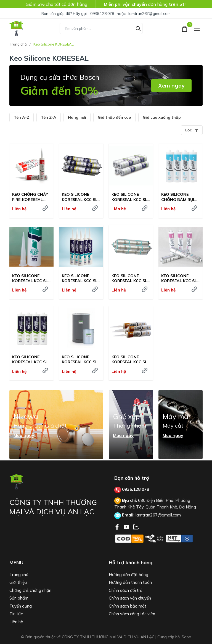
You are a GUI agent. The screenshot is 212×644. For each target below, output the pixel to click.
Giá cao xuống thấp (162, 117)
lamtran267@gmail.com (149, 14)
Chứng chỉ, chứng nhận (30, 590)
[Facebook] (118, 526)
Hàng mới (77, 117)
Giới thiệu (18, 582)
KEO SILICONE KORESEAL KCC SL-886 (130, 278)
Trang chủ (19, 575)
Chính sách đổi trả (126, 590)
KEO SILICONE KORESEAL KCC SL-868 (180, 278)
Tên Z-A (49, 117)
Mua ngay (24, 435)
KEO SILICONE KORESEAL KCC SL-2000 (80, 197)
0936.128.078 (102, 14)
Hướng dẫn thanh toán (130, 582)
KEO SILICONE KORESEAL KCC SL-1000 (130, 197)
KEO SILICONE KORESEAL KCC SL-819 (130, 359)
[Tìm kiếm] (138, 28)
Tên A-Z (22, 117)
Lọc (192, 130)
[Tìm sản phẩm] (101, 28)
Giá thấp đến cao (114, 117)
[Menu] (197, 29)
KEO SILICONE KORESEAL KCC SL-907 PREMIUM (31, 278)
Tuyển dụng (21, 606)
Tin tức (16, 614)
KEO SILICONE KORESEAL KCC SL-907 (80, 278)
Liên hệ (16, 622)
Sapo (186, 637)
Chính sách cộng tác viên (132, 614)
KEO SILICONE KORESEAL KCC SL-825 (31, 359)
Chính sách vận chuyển (130, 598)
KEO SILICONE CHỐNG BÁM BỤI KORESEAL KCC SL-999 (180, 197)
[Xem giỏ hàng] (185, 28)
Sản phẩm (19, 598)
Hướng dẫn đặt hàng (128, 575)
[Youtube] (127, 526)
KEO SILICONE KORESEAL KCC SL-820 (80, 359)
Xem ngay (171, 85)
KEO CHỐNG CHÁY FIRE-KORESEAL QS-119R (30, 197)
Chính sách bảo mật (128, 606)
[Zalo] (136, 526)
